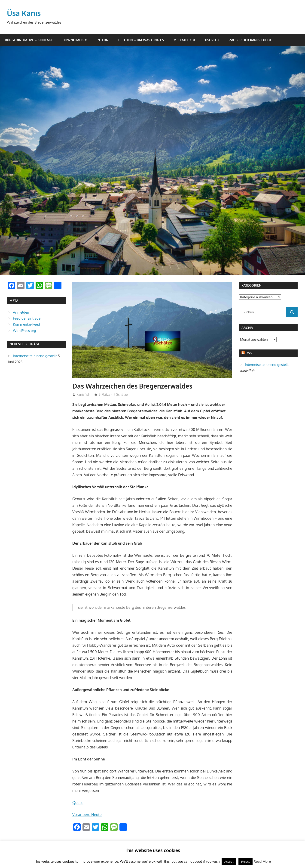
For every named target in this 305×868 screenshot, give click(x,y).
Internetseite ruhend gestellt (35, 356)
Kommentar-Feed (26, 324)
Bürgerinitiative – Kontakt (29, 40)
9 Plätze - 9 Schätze (113, 394)
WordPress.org (24, 331)
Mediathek (183, 40)
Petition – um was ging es (141, 40)
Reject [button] (246, 862)
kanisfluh (83, 394)
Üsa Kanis (24, 13)
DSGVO (210, 40)
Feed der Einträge (27, 318)
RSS (249, 353)
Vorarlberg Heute (87, 815)
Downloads (73, 40)
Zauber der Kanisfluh (248, 40)
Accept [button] (229, 862)
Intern (103, 40)
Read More (262, 861)
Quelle (78, 803)
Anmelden (21, 312)
